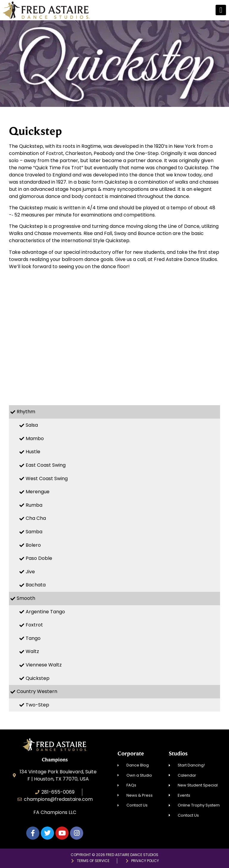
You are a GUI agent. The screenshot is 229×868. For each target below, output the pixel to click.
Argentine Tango (45, 612)
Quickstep (38, 678)
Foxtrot (34, 625)
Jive (30, 572)
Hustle (33, 452)
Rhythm (26, 412)
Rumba (34, 505)
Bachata (36, 585)
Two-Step (37, 705)
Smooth (26, 598)
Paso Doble (39, 558)
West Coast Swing (47, 478)
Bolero (33, 545)
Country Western (37, 691)
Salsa (32, 425)
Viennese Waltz (44, 665)
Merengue (38, 492)
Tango (33, 638)
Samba (34, 532)
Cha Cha (36, 518)
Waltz (32, 651)
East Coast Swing (46, 465)
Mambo (35, 438)
